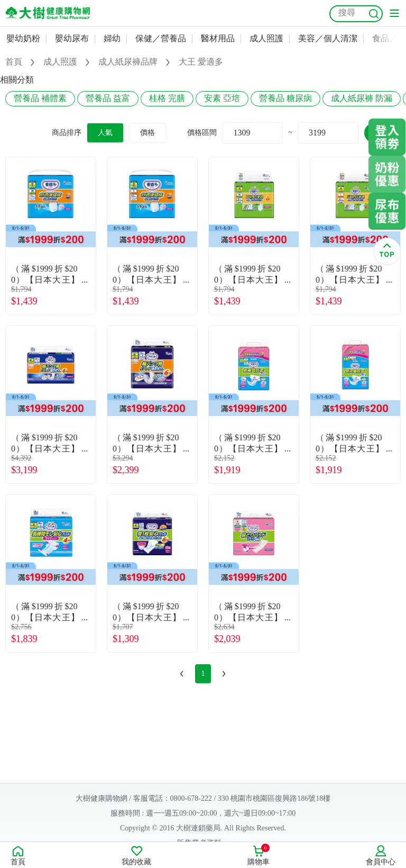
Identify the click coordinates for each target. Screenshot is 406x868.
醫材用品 (218, 38)
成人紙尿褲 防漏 (362, 98)
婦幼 (112, 38)
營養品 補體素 (40, 98)
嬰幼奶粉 (23, 38)
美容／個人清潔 (328, 38)
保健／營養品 (161, 38)
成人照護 (266, 38)
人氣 (105, 133)
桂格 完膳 (167, 98)
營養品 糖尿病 (285, 98)
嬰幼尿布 (72, 38)
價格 (147, 133)
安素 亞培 (222, 98)
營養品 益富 (108, 98)
